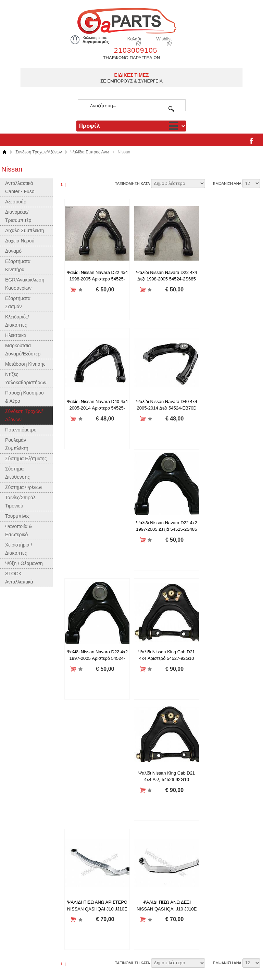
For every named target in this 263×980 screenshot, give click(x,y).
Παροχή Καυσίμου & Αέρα (24, 397)
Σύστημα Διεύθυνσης (17, 473)
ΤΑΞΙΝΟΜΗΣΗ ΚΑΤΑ (133, 184)
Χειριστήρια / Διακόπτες (19, 549)
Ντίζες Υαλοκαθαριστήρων (26, 378)
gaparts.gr (131, 20)
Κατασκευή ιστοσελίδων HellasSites (218, 965)
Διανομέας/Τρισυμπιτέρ (18, 216)
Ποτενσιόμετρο (21, 430)
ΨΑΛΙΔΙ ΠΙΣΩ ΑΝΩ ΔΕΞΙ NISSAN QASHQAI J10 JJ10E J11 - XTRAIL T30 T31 (96, 667)
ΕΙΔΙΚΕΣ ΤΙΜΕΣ (132, 75)
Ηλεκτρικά (16, 335)
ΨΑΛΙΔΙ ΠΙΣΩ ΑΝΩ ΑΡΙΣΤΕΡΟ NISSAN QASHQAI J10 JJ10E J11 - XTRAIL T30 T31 (230, 538)
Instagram (147, 844)
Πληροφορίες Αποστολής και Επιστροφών (178, 766)
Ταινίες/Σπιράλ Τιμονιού (20, 502)
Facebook (146, 852)
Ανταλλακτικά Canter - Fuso (20, 187)
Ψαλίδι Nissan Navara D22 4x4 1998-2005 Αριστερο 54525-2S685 (96, 279)
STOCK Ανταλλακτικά (19, 578)
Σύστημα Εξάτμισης (26, 458)
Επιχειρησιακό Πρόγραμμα (163, 805)
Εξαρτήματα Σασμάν (18, 302)
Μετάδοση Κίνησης (25, 364)
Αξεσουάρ (16, 202)
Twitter (143, 860)
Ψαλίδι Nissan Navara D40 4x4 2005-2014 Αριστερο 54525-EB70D (230, 279)
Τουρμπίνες (17, 516)
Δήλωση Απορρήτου (157, 774)
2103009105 (136, 50)
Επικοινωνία (149, 797)
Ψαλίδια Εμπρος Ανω (90, 152)
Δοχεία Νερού (20, 241)
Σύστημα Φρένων (24, 487)
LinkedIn (145, 868)
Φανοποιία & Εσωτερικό (19, 530)
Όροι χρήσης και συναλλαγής (165, 782)
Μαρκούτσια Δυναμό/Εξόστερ (23, 350)
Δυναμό (13, 251)
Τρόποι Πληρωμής (155, 789)
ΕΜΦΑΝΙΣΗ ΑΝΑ (227, 184)
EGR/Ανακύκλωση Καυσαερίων (25, 284)
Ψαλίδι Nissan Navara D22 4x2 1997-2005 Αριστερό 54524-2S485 (230, 408)
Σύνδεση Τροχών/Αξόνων (39, 152)
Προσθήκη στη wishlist (79, 290)
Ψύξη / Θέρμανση (24, 563)
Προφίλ (144, 758)
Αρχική (4, 152)
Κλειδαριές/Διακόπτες (17, 321)
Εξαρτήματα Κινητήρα (18, 265)
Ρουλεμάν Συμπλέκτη (17, 444)
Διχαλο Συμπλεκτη (25, 230)
